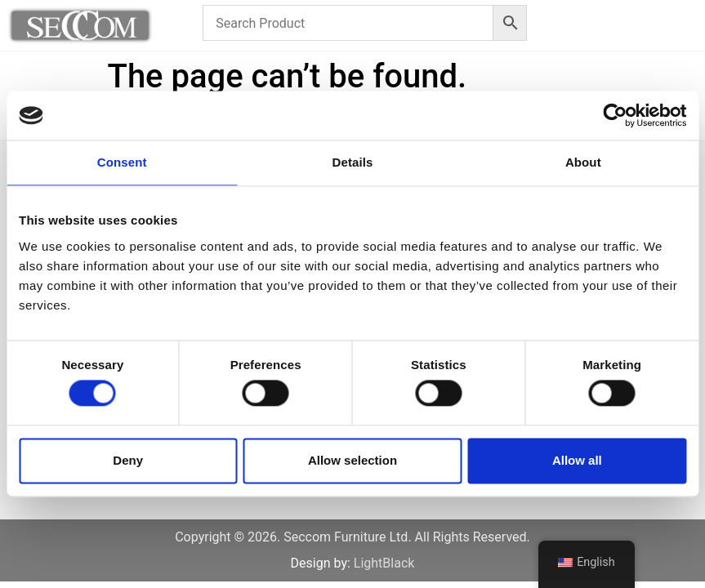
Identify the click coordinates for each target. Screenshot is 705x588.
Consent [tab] (122, 162)
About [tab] (583, 162)
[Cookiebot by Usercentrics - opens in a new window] (615, 115)
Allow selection (352, 460)
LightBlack (384, 563)
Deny (128, 460)
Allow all (577, 460)
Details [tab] (353, 162)
